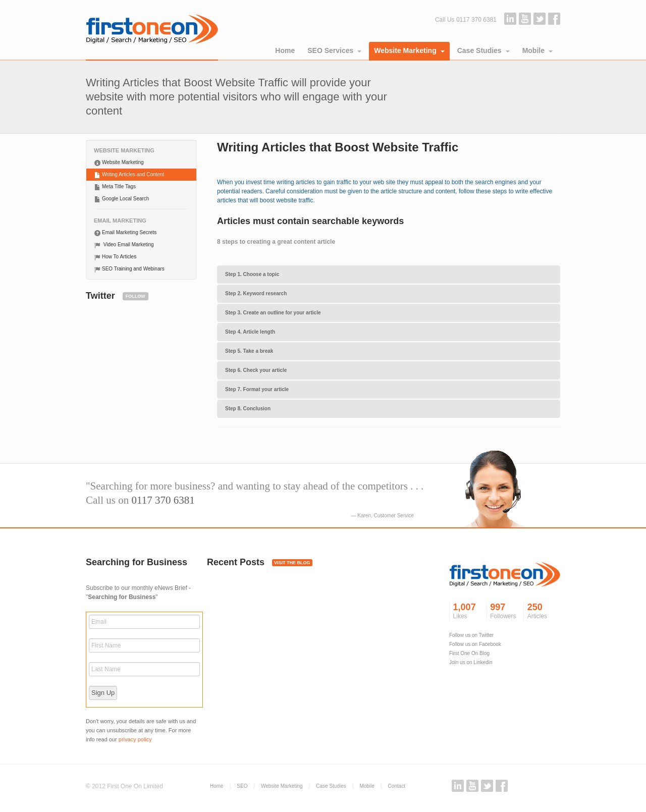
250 (541, 612)
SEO (242, 786)
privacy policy (135, 739)
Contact (396, 786)
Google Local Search (121, 199)
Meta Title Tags (115, 187)
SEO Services (334, 50)
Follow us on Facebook (475, 644)
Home (285, 50)
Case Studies (483, 50)
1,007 (467, 612)
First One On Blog (469, 653)
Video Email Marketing (124, 245)
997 (504, 612)
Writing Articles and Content (129, 175)
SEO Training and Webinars (129, 269)
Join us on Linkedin (471, 662)
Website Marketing (409, 50)
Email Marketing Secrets (125, 233)
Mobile (537, 50)
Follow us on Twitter (471, 635)
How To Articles (115, 257)
